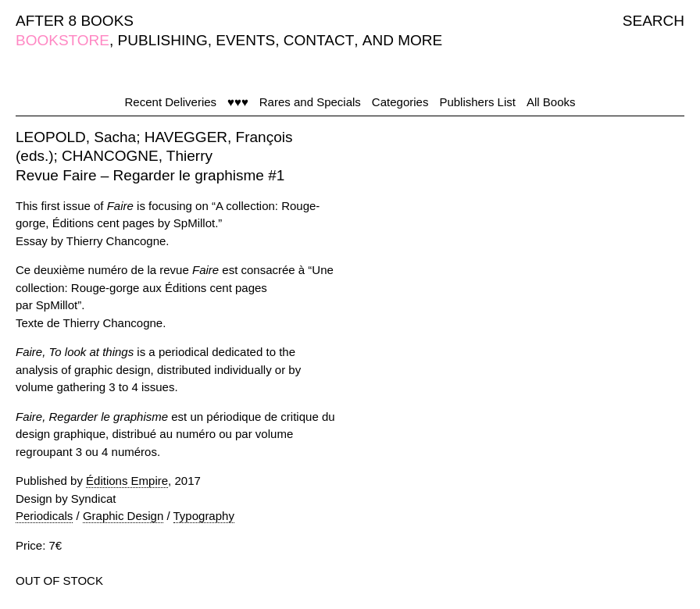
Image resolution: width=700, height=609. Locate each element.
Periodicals (44, 516)
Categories (400, 102)
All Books (551, 102)
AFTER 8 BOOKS (75, 21)
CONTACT (319, 40)
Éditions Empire (127, 481)
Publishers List (477, 102)
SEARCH (654, 21)
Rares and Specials (310, 102)
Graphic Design (123, 516)
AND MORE (402, 40)
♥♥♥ (238, 102)
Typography (204, 516)
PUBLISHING (163, 40)
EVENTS (245, 40)
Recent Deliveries (171, 102)
